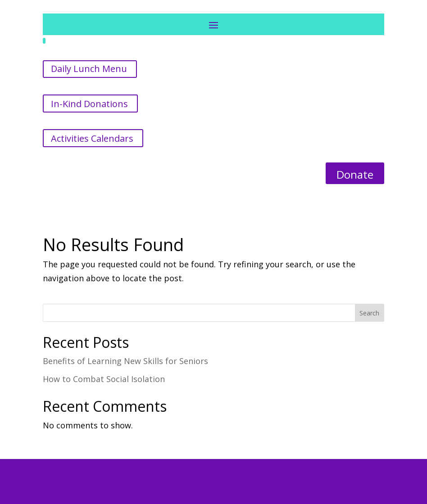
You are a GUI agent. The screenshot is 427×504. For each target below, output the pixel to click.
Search (369, 313)
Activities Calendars (92, 138)
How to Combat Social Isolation (104, 379)
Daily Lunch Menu (89, 69)
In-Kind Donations (89, 104)
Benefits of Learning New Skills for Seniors (125, 361)
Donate (355, 174)
